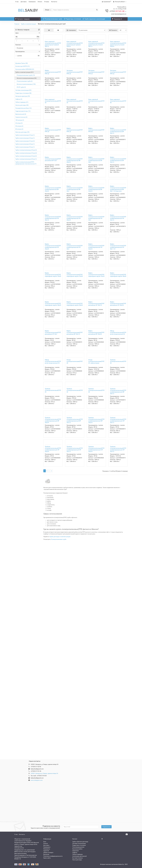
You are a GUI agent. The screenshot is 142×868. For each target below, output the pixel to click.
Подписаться (106, 827)
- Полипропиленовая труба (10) (25, 75)
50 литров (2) (19, 126)
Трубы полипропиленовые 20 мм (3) (26, 150)
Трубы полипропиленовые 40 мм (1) (26, 159)
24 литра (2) (19, 123)
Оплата (40, 2)
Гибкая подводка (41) (22, 102)
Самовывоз (32, 2)
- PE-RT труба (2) (21, 87)
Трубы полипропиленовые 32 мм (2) (26, 156)
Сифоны (75, 852)
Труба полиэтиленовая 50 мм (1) (25, 147)
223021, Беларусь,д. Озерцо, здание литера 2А (44, 773)
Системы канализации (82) (23, 90)
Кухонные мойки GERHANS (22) (25, 69)
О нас (17, 2)
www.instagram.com (37, 780)
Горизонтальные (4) (21, 117)
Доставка (24, 2)
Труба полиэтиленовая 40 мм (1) (25, 144)
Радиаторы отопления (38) (23, 93)
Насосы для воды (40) (22, 105)
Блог (45, 842)
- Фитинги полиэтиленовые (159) (25, 84)
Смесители (76, 851)
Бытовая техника (78, 858)
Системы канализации (79, 843)
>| (51, 686)
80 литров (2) (19, 129)
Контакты (54, 2)
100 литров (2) (20, 120)
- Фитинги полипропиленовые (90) (26, 78)
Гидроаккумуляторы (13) (23, 111)
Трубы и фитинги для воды (80, 842)
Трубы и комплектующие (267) (24, 72)
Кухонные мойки (77, 849)
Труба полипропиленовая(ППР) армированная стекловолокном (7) (26, 163)
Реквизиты (47, 849)
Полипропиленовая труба (53, 19)
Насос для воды (77, 860)
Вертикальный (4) (21, 114)
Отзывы (47, 2)
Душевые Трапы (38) (22, 63)
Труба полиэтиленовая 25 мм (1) (25, 135)
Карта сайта (47, 858)
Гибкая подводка (78, 854)
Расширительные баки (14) (23, 108)
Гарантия (46, 851)
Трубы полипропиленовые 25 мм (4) (26, 153)
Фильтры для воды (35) (22, 132)
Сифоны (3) (19, 99)
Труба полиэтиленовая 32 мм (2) (25, 141)
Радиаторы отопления (72, 19)
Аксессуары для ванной (79, 856)
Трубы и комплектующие (28, 24)
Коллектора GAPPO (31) (23, 66)
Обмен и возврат (48, 852)
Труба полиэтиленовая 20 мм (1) (25, 138)
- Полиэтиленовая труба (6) (24, 81)
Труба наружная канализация (94, 19)
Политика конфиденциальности (53, 856)
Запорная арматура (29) (23, 96)
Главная (17, 24)
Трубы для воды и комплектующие (60, 752)
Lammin (19, 56)
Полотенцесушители (78, 847)
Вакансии (46, 854)
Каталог (28, 19)
